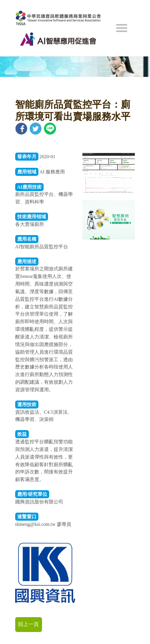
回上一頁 (28, 624)
